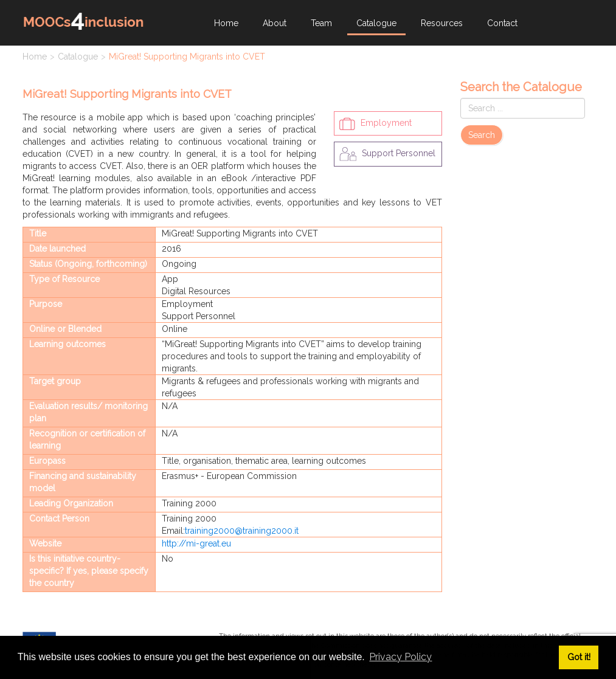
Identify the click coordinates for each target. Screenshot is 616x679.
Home (226, 23)
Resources (442, 23)
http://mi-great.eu (196, 543)
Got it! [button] (579, 657)
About (275, 23)
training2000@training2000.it (242, 531)
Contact (502, 23)
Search (482, 135)
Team (321, 23)
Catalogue (376, 23)
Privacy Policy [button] (400, 657)
